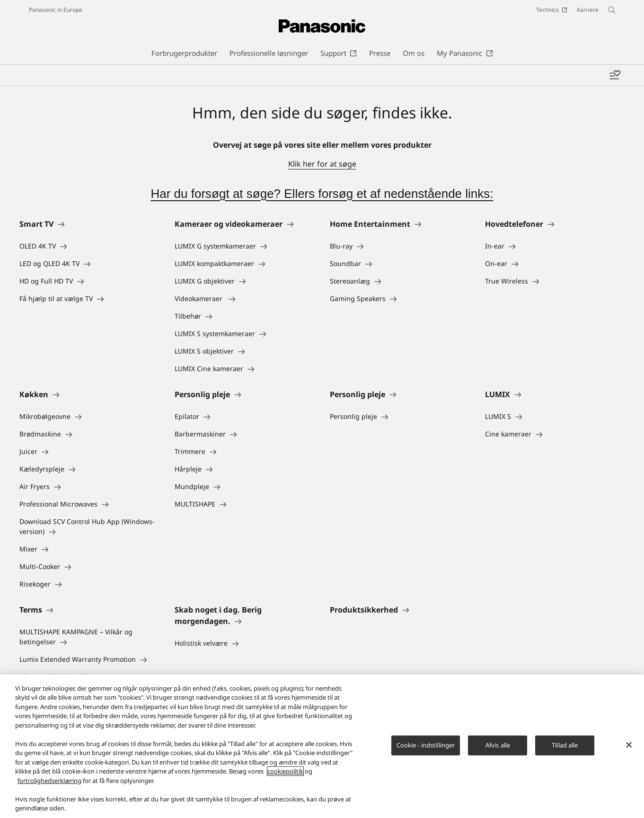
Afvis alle (498, 747)
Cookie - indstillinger (426, 747)
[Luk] (629, 747)
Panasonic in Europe (56, 10)
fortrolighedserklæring (49, 782)
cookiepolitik (285, 773)
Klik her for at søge (322, 164)
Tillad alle (565, 747)
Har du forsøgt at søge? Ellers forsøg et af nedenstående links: (322, 194)
